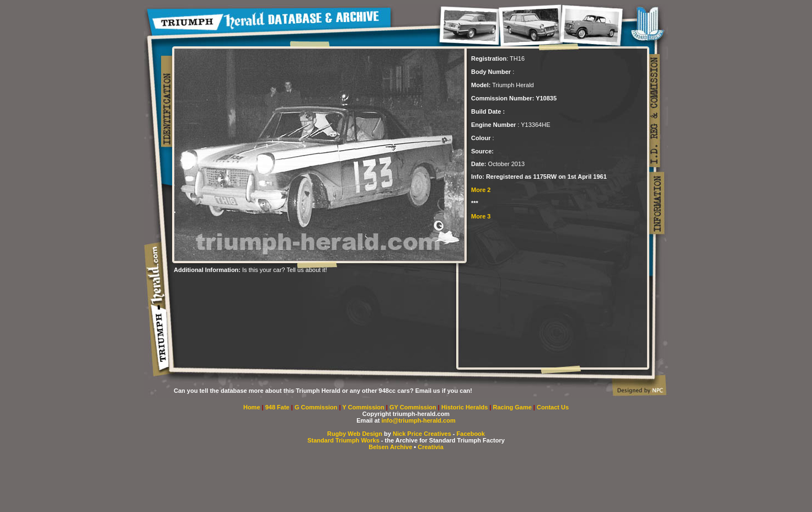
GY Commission (413, 407)
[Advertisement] (303, 290)
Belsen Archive (390, 447)
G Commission (317, 407)
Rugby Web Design (355, 434)
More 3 (481, 216)
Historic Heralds (465, 407)
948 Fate (278, 407)
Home (252, 407)
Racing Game (513, 407)
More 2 (481, 190)
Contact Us (553, 407)
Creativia (430, 447)
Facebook (471, 434)
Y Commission (364, 407)
